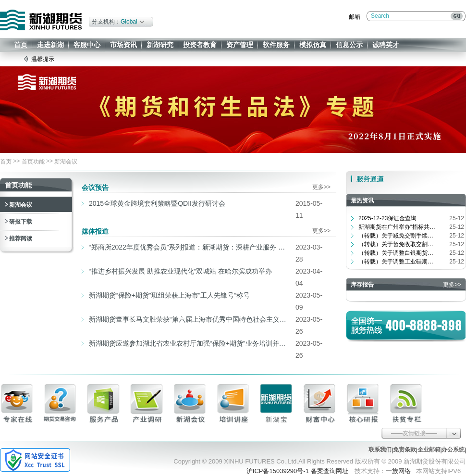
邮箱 (355, 17)
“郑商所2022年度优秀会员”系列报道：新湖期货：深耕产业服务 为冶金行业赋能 (190, 247)
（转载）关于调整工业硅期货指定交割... (397, 262)
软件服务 (276, 45)
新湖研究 (160, 45)
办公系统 (453, 450)
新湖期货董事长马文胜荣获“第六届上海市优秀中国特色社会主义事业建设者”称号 (190, 319)
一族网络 (398, 471)
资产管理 (240, 45)
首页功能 (33, 162)
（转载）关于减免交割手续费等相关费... (397, 236)
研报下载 (21, 222)
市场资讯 (123, 45)
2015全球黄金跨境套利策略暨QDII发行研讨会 (157, 203)
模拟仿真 (313, 45)
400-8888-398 (424, 325)
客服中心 (87, 45)
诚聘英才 (386, 45)
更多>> (321, 187)
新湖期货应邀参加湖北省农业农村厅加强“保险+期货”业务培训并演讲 (190, 343)
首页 (21, 45)
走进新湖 (50, 45)
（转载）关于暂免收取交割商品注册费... (397, 244)
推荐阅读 (21, 238)
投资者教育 (200, 45)
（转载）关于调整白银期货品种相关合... (397, 253)
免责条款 (405, 450)
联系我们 (380, 450)
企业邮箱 (429, 450)
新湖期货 (41, 20)
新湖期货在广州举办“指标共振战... (397, 227)
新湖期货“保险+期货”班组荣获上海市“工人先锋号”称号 (169, 295)
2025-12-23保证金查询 (387, 218)
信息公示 (349, 45)
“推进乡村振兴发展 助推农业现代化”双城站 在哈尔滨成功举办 (180, 271)
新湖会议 (66, 162)
